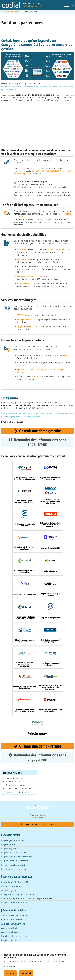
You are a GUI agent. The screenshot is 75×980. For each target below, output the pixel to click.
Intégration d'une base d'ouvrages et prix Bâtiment (25, 478)
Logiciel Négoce (9, 849)
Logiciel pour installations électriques (50, 478)
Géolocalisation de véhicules (25, 594)
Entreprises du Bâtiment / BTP (15, 882)
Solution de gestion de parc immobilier (25, 571)
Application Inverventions (13, 924)
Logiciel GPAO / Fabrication (14, 853)
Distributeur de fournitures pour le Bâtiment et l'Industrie (50, 525)
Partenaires (14, 12)
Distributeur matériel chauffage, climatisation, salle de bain (50, 502)
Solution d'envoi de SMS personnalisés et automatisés (25, 664)
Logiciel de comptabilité (50, 548)
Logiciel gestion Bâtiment (13, 840)
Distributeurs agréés (15, 778)
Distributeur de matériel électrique (50, 664)
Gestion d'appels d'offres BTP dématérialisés (25, 687)
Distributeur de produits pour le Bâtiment (25, 641)
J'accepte (10, 973)
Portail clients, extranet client (15, 936)
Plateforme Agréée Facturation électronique (25, 502)
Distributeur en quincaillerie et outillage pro (50, 711)
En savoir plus (11, 967)
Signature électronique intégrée (50, 595)
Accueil (4, 12)
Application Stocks (10, 928)
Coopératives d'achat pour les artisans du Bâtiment (25, 618)
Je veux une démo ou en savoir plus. (38, 824)
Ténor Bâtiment (13, 781)
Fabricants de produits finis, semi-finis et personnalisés (27, 898)
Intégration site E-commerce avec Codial (25, 548)
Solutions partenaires (16, 785)
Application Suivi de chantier (14, 916)
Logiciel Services (9, 844)
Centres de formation (11, 886)
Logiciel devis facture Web (13, 865)
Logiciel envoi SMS (10, 940)
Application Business (11, 932)
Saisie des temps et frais (12, 920)
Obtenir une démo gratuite (38, 431)
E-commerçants (9, 890)
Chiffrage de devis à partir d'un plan (25, 525)
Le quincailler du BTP (50, 571)
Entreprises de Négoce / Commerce (18, 894)
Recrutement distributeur (17, 792)
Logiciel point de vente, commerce (17, 857)
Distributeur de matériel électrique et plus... (50, 641)
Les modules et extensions (14, 869)
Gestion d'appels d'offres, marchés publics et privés (25, 711)
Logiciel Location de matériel (15, 861)
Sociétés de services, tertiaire (15, 903)
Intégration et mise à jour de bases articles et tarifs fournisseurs (50, 687)
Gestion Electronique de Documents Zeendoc (38, 734)
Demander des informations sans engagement (38, 442)
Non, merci (26, 973)
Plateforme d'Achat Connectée (19, 788)
